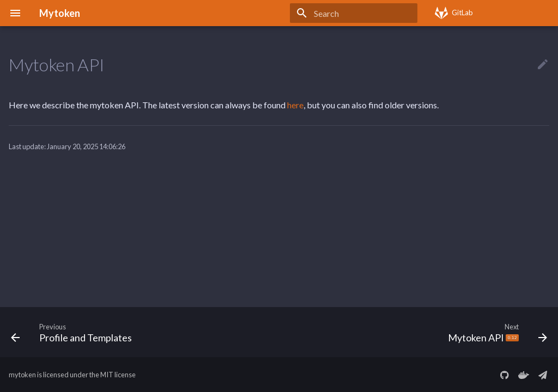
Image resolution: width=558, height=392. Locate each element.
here (295, 105)
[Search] (354, 13)
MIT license (118, 375)
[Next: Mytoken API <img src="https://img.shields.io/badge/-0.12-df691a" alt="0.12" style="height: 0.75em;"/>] (495, 332)
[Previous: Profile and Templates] (74, 332)
